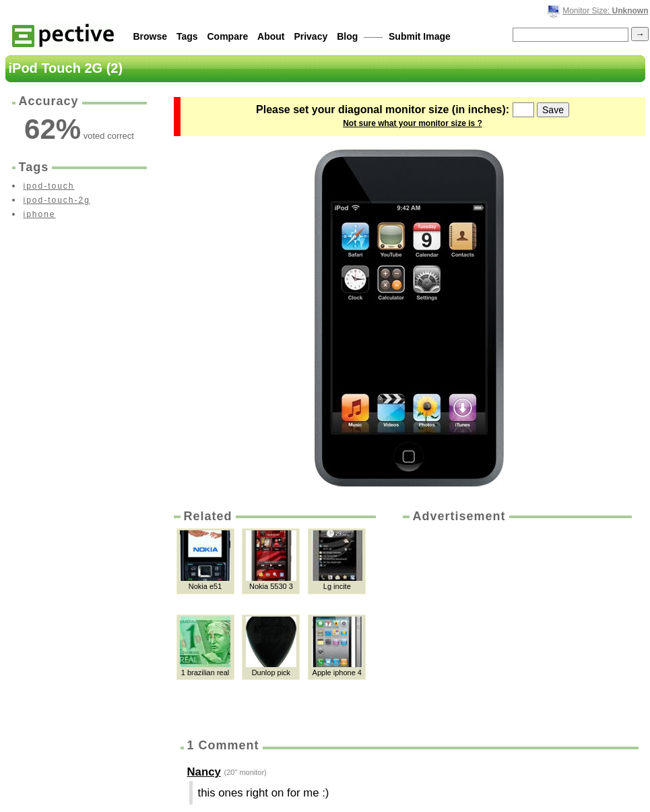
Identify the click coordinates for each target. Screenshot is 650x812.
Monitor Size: (605, 11)
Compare (228, 36)
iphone (40, 214)
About (271, 36)
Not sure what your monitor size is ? (413, 123)
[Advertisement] (516, 626)
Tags (187, 36)
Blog (347, 36)
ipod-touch (49, 186)
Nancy (204, 772)
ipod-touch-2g (57, 200)
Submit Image (420, 36)
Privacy (311, 36)
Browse (151, 36)
